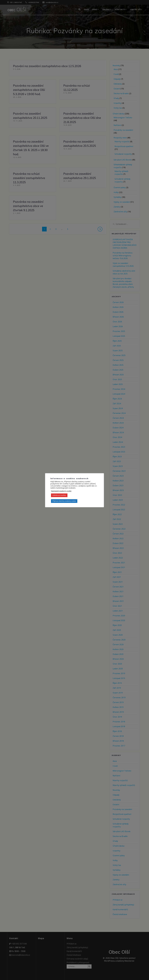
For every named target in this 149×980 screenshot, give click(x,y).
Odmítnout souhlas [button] (59, 495)
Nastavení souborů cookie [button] (61, 491)
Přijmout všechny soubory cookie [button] (64, 501)
